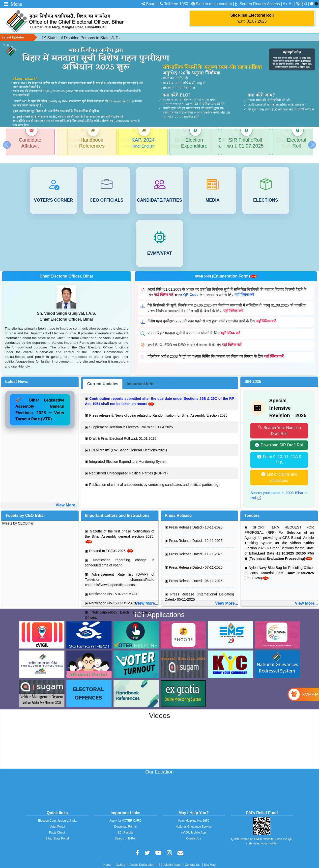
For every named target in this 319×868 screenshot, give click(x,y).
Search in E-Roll (126, 833)
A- (290, 4)
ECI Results (125, 827)
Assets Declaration (142, 859)
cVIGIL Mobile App (194, 827)
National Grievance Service (193, 821)
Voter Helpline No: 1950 (194, 815)
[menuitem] (305, 4)
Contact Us (192, 859)
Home (107, 859)
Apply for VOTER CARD (125, 815)
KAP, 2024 (134, 140)
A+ (285, 4)
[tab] (103, 378)
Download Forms (126, 821)
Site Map (210, 859)
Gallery (120, 859)
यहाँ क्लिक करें (164, 289)
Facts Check (57, 827)
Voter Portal (57, 821)
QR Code (191, 289)
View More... (67, 499)
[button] (7, 142)
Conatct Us (193, 833)
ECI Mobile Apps (170, 859)
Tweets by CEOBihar (17, 517)
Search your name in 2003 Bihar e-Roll (279, 490)
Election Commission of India (57, 815)
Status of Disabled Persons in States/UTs (81, 38)
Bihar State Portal (57, 833)
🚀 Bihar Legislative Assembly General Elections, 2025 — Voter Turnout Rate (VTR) (40, 404)
